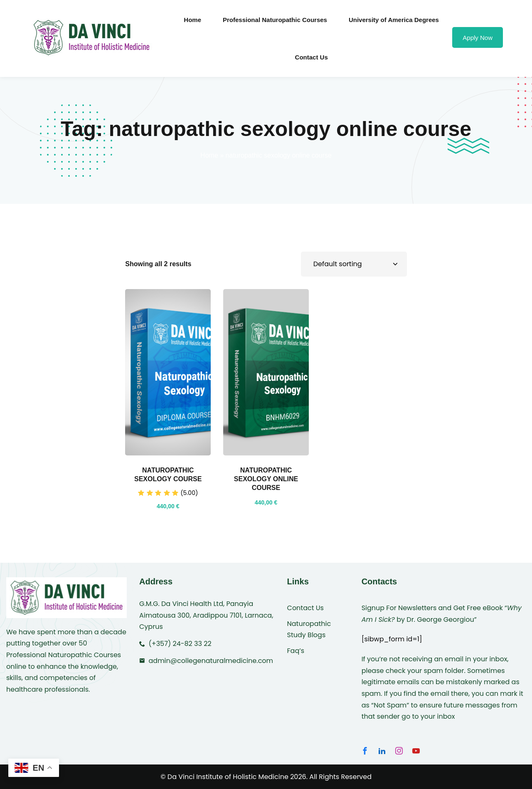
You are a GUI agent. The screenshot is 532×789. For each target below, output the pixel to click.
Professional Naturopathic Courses (275, 20)
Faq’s (296, 651)
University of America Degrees (394, 20)
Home (192, 20)
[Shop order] (354, 264)
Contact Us (312, 57)
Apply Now (478, 38)
